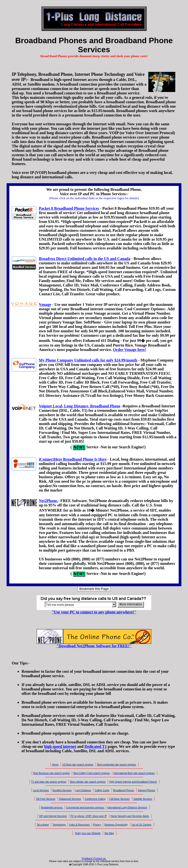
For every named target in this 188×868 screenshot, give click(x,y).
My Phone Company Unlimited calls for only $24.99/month (88, 360)
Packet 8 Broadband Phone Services (69, 208)
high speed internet (60, 746)
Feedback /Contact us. (94, 859)
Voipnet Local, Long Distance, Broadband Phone (80, 406)
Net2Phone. (49, 501)
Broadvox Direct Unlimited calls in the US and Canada (85, 259)
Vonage (45, 304)
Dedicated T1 (96, 746)
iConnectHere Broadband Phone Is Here (73, 459)
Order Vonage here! (129, 350)
